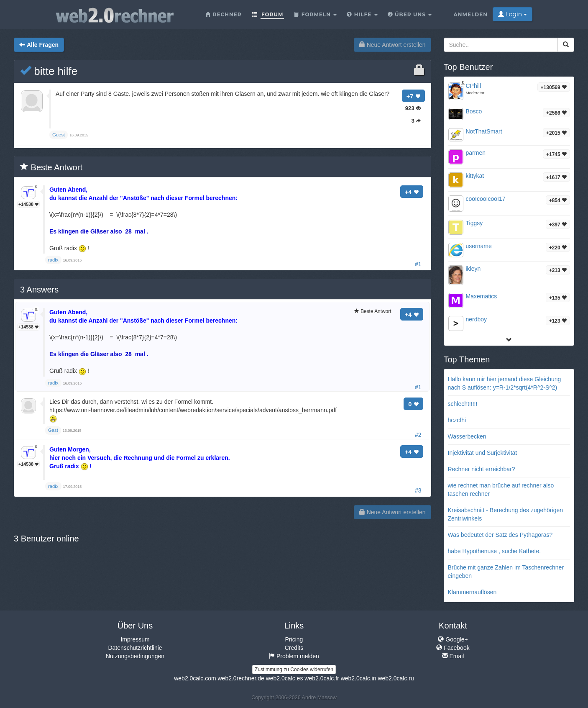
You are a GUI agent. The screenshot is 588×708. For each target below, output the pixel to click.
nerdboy (477, 319)
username (479, 246)
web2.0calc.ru (396, 678)
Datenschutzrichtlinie (135, 648)
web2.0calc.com (195, 678)
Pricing (294, 639)
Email (453, 656)
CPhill (474, 86)
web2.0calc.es (285, 678)
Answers (39, 290)
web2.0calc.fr (322, 678)
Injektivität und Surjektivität (483, 453)
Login (513, 14)
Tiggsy (474, 223)
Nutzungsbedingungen (135, 656)
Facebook (453, 648)
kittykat (475, 176)
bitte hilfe (49, 71)
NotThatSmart (484, 131)
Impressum (135, 639)
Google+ (453, 639)
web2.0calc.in (359, 678)
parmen (476, 153)
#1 (418, 264)
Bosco (474, 111)
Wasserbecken (467, 436)
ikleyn (473, 269)
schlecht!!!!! (463, 404)
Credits (294, 648)
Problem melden (294, 656)
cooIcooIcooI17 (486, 199)
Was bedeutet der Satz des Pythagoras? (500, 535)
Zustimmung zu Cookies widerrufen (294, 670)
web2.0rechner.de (241, 678)
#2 (418, 435)
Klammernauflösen (472, 592)
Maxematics (482, 296)
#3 (418, 490)
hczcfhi (457, 420)
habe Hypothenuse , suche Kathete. (495, 551)
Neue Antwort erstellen (392, 45)
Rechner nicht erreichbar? (482, 469)
